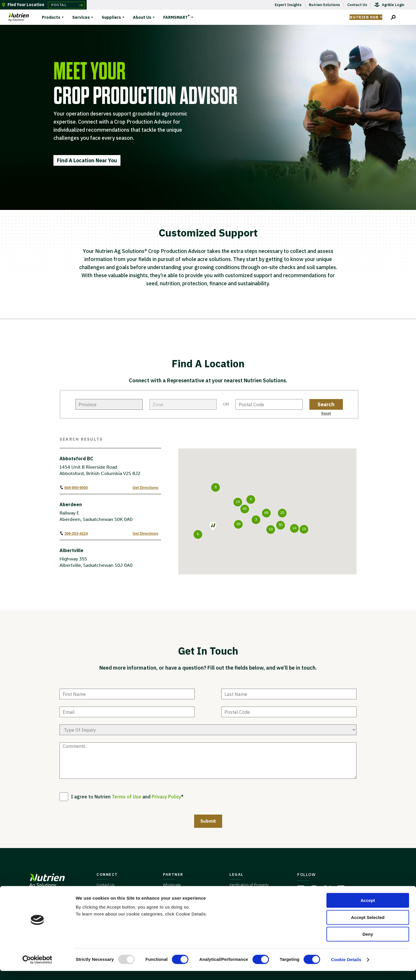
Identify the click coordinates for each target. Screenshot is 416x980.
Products (51, 17)
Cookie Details (346, 969)
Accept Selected (368, 926)
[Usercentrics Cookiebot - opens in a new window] (37, 969)
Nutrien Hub (364, 17)
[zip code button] (326, 404)
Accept (368, 909)
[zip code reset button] (326, 413)
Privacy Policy (166, 797)
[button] (213, 527)
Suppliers (111, 17)
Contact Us (106, 885)
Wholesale (172, 885)
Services (81, 17)
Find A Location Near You (87, 160)
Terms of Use (127, 797)
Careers (103, 894)
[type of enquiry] (208, 730)
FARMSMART (177, 16)
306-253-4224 (74, 533)
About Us (142, 17)
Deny (368, 943)
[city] (183, 404)
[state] (109, 404)
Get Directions (145, 488)
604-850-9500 (74, 487)
